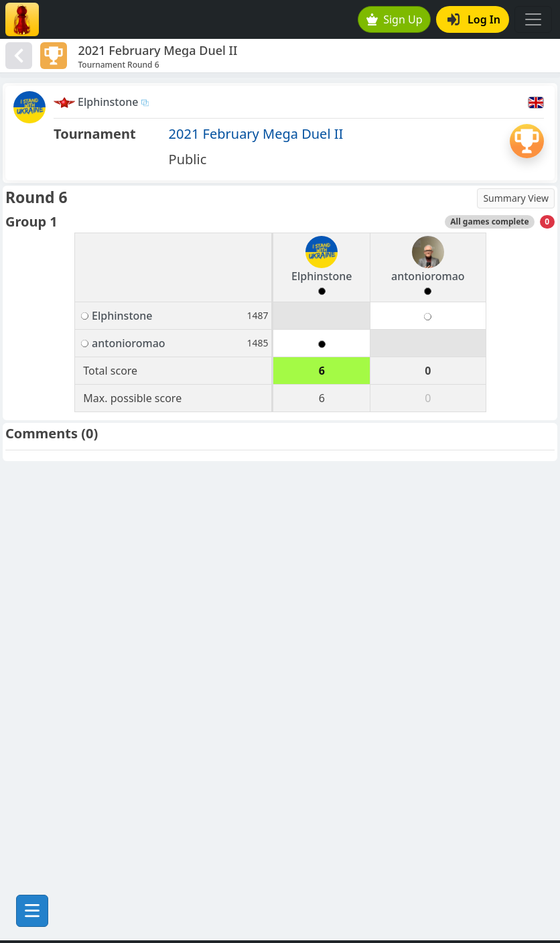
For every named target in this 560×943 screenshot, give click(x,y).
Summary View (516, 198)
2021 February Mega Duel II (256, 134)
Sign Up (395, 19)
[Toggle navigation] (533, 19)
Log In (474, 19)
